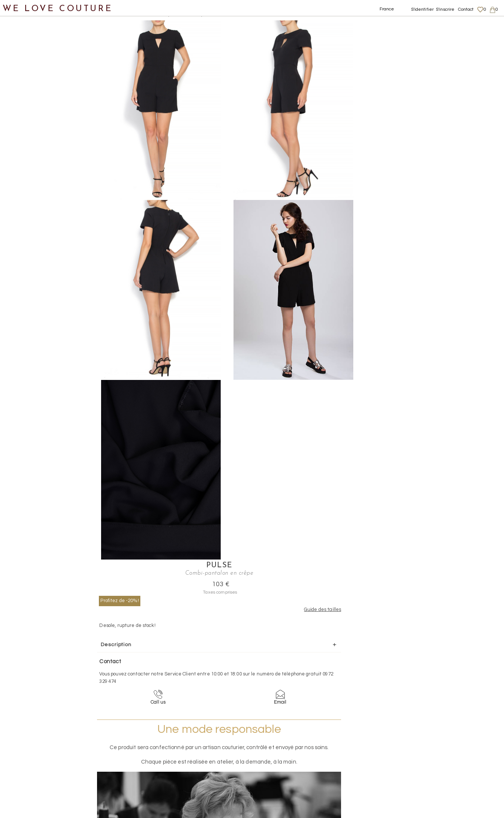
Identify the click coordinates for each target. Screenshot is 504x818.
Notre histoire (28, 36)
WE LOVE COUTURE (58, 8)
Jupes (24, 91)
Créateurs (23, 324)
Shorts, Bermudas (48, 198)
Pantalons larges (47, 162)
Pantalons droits (46, 144)
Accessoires (25, 306)
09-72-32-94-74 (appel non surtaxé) (298, 678)
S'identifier (423, 9)
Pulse (429, 24)
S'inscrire (445, 9)
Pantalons (30, 126)
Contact (466, 9)
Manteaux (30, 108)
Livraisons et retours (435, 743)
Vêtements (24, 72)
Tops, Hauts (32, 234)
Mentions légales (431, 736)
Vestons (27, 252)
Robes (24, 216)
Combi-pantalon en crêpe (180, 15)
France (387, 9)
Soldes (18, 360)
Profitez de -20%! (386, 60)
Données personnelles (438, 750)
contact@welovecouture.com (435, 678)
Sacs (15, 288)
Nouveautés (25, 55)
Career (420, 772)
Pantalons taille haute (55, 180)
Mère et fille (25, 342)
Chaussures (25, 270)
